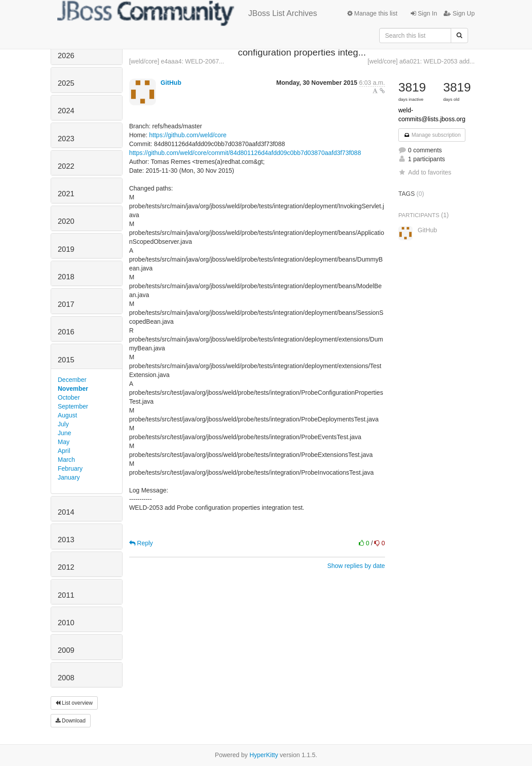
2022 (66, 166)
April (64, 451)
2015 (66, 360)
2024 (66, 111)
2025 (66, 83)
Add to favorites (425, 172)
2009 (66, 650)
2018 (66, 277)
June (64, 433)
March (66, 460)
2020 (66, 221)
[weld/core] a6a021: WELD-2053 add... (421, 61)
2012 (66, 567)
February (70, 468)
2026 (66, 56)
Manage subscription (432, 135)
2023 (66, 139)
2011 (66, 595)
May (64, 442)
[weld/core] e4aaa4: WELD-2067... (177, 61)
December (72, 380)
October (69, 397)
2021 (66, 194)
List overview (74, 703)
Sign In (424, 13)
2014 (66, 512)
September (73, 406)
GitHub (171, 83)
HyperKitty (264, 755)
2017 (66, 304)
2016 (66, 332)
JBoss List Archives (187, 13)
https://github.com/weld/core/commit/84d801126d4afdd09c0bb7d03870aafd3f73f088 (245, 153)
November (73, 389)
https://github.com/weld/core (188, 135)
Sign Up (459, 13)
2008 (66, 678)
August (67, 415)
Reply (141, 543)
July (63, 424)
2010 (66, 623)
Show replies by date (356, 566)
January (69, 477)
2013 (66, 540)
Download (71, 721)
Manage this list (372, 13)
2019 (66, 249)
